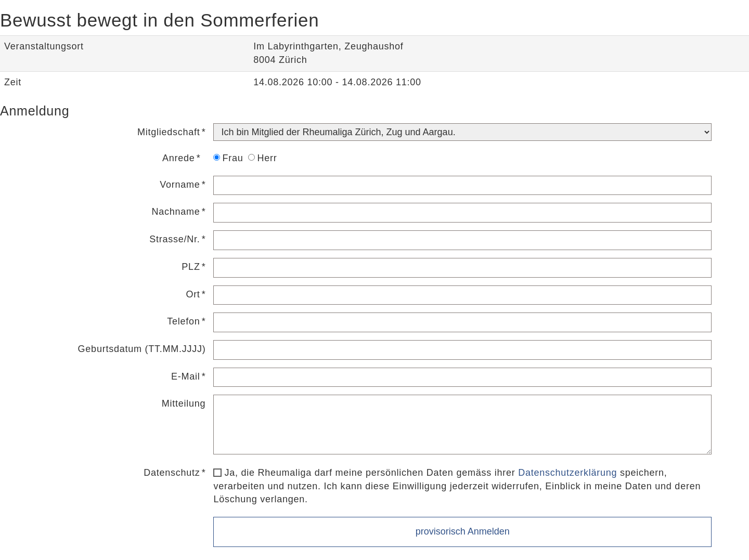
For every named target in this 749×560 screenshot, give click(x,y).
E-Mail (186, 376)
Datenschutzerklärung (567, 473)
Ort (193, 294)
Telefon (183, 321)
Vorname (180, 185)
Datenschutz (172, 473)
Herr (262, 158)
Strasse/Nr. (175, 239)
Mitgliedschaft (169, 132)
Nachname (176, 212)
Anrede (179, 158)
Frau (228, 158)
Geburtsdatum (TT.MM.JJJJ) (142, 349)
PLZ (191, 267)
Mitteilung (184, 403)
